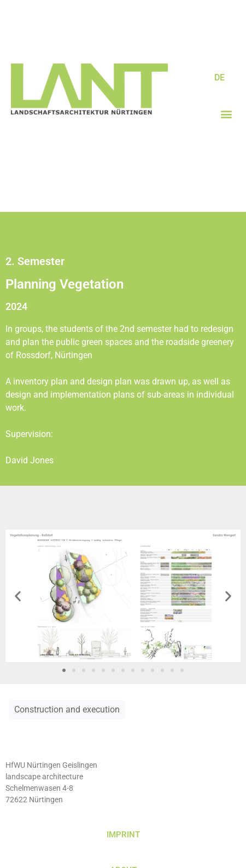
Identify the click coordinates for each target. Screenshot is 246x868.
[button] (226, 114)
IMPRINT (123, 835)
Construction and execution (67, 709)
